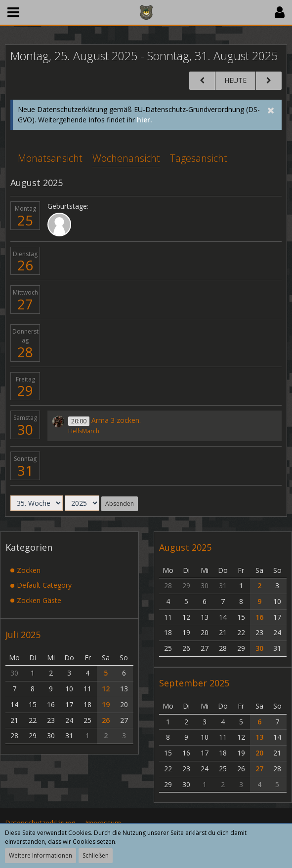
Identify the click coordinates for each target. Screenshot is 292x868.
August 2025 (185, 547)
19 (106, 704)
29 (25, 390)
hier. (145, 120)
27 (25, 304)
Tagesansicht (199, 158)
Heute (235, 80)
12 (106, 689)
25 (25, 220)
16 (259, 617)
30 (25, 429)
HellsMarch (84, 431)
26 (25, 265)
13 (259, 737)
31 (25, 470)
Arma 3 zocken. (116, 420)
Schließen (96, 855)
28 (25, 352)
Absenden (120, 504)
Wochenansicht (126, 158)
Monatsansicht (50, 158)
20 (259, 753)
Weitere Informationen (41, 855)
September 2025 (194, 683)
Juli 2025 (23, 635)
